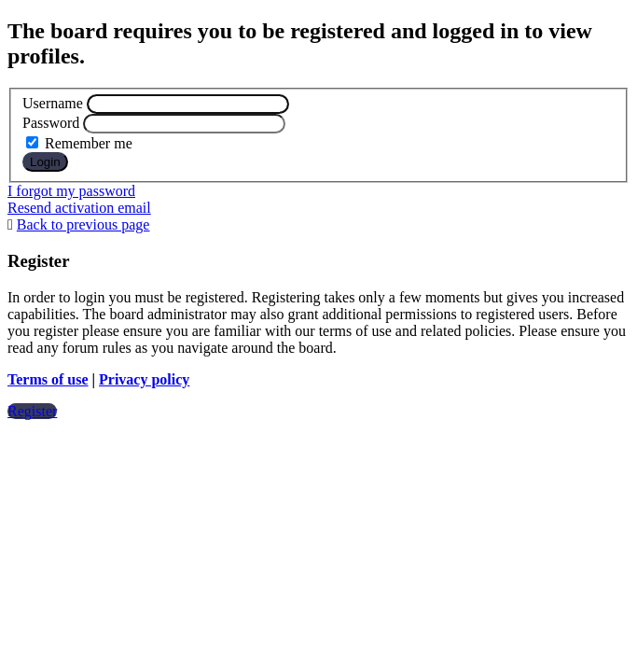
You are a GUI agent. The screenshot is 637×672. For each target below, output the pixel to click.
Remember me (79, 143)
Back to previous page (83, 224)
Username (53, 103)
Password (51, 123)
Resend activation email (79, 208)
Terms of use (48, 379)
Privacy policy (144, 379)
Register (32, 411)
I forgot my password (71, 191)
